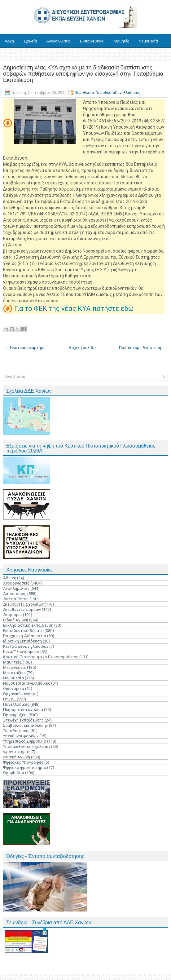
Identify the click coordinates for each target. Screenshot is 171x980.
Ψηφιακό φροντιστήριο (25, 768)
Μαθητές (121, 41)
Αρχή (9, 41)
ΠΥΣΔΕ (9, 699)
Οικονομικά (14, 689)
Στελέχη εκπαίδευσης (23, 720)
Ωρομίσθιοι (14, 773)
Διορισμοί (13, 615)
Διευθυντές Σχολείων (23, 604)
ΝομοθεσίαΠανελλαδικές (118, 93)
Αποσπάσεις (15, 594)
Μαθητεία (12, 662)
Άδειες (10, 578)
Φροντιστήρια (16, 752)
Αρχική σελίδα (82, 348)
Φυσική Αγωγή (17, 757)
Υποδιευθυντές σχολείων (27, 746)
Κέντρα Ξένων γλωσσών (26, 646)
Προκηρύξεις (15, 715)
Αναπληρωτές (16, 588)
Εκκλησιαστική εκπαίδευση (28, 625)
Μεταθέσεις (15, 667)
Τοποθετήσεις (16, 731)
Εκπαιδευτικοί (92, 41)
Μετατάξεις (14, 673)
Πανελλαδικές (16, 704)
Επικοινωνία (74, 55)
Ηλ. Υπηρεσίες (41, 55)
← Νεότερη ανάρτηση (25, 348)
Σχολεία (30, 41)
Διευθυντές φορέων (22, 609)
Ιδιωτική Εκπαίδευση (22, 641)
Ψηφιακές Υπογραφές (23, 762)
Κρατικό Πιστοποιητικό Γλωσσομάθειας (41, 657)
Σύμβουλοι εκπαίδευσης (26, 725)
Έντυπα (12, 55)
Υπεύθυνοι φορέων (21, 736)
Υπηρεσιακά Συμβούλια (25, 741)
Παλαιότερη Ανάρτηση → (142, 348)
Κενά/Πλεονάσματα (21, 652)
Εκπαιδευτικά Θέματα (23, 631)
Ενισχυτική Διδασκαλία (25, 636)
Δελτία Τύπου (16, 599)
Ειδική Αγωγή (16, 620)
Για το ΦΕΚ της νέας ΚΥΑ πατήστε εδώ (74, 309)
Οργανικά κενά (17, 694)
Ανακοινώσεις (58, 41)
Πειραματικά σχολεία (23, 710)
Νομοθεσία (148, 41)
